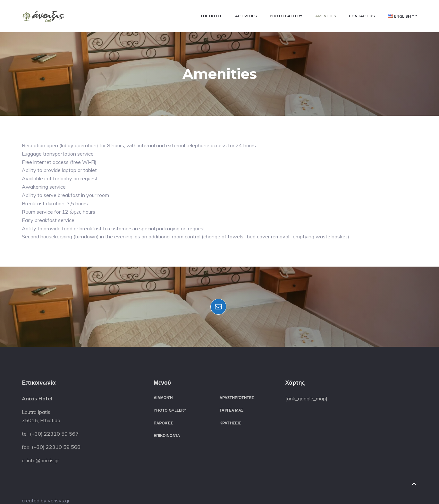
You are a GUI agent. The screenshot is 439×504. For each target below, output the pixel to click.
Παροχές (163, 423)
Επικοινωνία (167, 436)
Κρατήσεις (230, 423)
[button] (43, 16)
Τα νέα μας (232, 410)
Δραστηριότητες (237, 398)
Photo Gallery (170, 410)
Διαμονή (163, 398)
